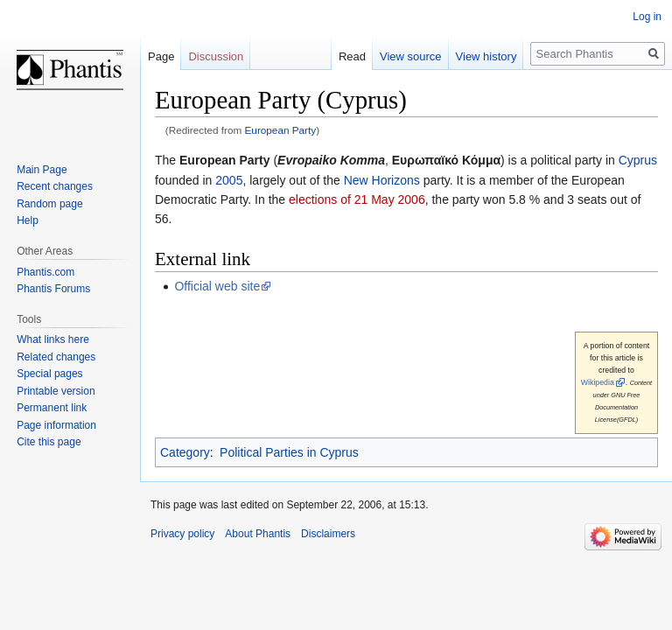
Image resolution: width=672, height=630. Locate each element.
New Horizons (382, 180)
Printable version (56, 391)
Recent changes (55, 186)
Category (185, 452)
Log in (647, 17)
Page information (56, 425)
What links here (53, 339)
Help (28, 220)
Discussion (216, 56)
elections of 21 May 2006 (357, 199)
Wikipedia (598, 382)
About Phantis (258, 534)
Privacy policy (182, 534)
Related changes (56, 357)
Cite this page (49, 442)
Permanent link (52, 408)
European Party (281, 130)
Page (161, 56)
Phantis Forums (53, 289)
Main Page (42, 170)
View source (411, 56)
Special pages (49, 374)
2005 (229, 180)
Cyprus (638, 160)
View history (486, 56)
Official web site (217, 286)
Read (352, 56)
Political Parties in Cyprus (289, 452)
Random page (49, 204)
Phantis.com (45, 272)
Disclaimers (328, 534)
